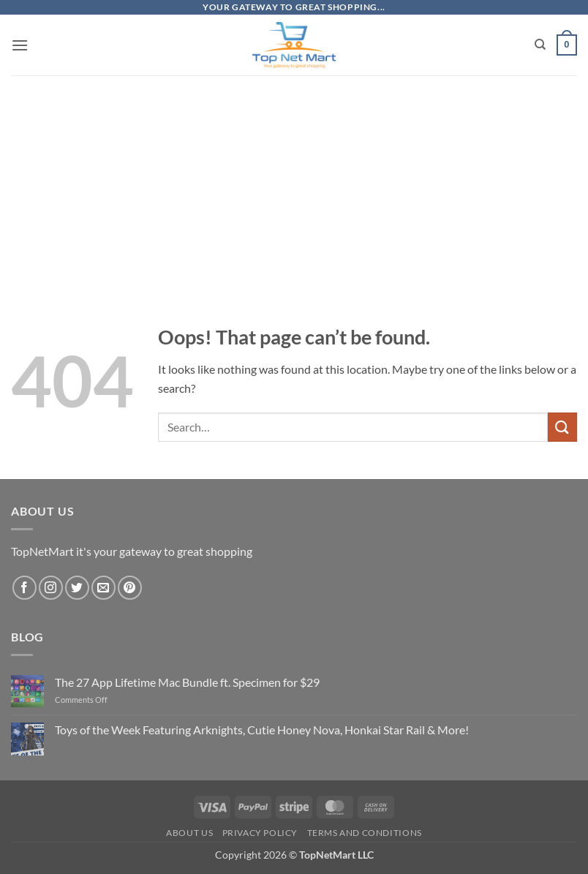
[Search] (540, 45)
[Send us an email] (103, 588)
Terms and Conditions (365, 833)
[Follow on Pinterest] (130, 588)
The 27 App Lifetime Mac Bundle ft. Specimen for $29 (187, 682)
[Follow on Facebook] (24, 588)
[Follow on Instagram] (51, 588)
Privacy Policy (260, 833)
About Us (189, 833)
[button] (20, 45)
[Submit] (562, 427)
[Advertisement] (294, 177)
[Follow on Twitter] (77, 588)
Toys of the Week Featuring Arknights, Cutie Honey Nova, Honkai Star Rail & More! (262, 730)
